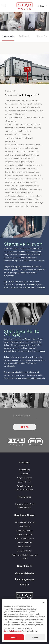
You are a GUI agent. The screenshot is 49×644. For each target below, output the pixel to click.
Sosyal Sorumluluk (24, 489)
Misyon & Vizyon (25, 478)
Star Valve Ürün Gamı (24, 504)
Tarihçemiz (24, 36)
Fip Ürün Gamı (24, 508)
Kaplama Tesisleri (24, 543)
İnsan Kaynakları (24, 580)
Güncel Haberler (25, 574)
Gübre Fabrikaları (24, 535)
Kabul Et (14, 637)
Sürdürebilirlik (24, 482)
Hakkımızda (8, 36)
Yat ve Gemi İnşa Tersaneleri (24, 555)
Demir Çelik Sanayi (25, 531)
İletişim (24, 585)
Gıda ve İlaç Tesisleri (24, 539)
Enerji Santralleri (25, 551)
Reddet (35, 637)
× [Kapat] (44, 603)
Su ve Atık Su (24, 527)
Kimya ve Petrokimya (25, 522)
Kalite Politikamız (24, 486)
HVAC (24, 558)
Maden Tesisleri (24, 547)
